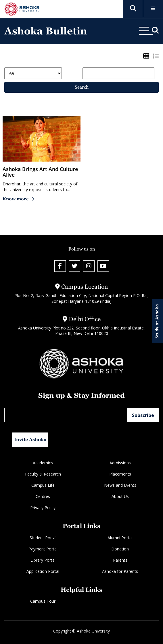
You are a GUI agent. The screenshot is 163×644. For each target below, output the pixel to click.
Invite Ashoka (30, 440)
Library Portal (43, 560)
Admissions (120, 463)
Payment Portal (43, 549)
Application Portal (43, 571)
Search (82, 87)
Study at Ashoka (157, 321)
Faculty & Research (43, 474)
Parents (120, 560)
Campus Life (43, 485)
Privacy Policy (43, 508)
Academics (43, 463)
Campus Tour (43, 601)
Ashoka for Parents (120, 571)
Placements (120, 474)
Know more (16, 199)
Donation (120, 549)
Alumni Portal (120, 538)
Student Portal (43, 538)
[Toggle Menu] (153, 9)
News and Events (120, 485)
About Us (120, 496)
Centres (43, 496)
